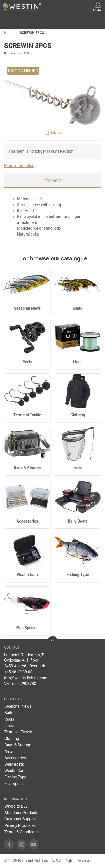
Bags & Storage (27, 468)
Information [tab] (53, 180)
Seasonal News (27, 308)
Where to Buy (16, 806)
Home (9, 33)
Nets (78, 468)
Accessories (27, 521)
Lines (78, 362)
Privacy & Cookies (20, 825)
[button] (53, 102)
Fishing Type (78, 575)
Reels (27, 362)
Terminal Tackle (27, 415)
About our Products (21, 813)
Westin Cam (27, 575)
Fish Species (27, 628)
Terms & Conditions (22, 832)
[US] (22, 7)
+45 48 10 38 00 (18, 672)
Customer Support (20, 819)
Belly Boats (78, 521)
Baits (78, 308)
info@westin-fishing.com (26, 678)
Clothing (78, 415)
